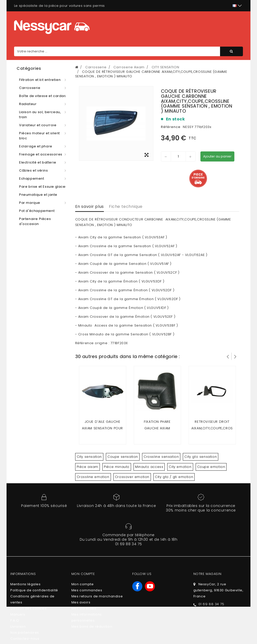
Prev (228, 356)
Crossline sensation (161, 457)
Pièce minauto (117, 467)
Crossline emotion (93, 477)
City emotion (180, 467)
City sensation (89, 457)
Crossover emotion (132, 477)
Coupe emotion (211, 467)
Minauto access (149, 467)
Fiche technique (126, 206)
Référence (171, 127)
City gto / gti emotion (174, 477)
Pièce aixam (88, 467)
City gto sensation (201, 457)
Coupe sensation (123, 457)
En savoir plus (90, 206)
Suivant (235, 356)
